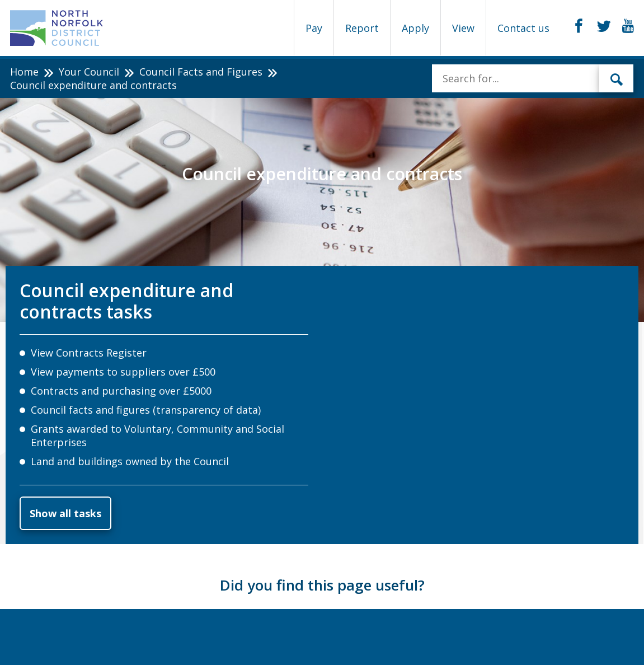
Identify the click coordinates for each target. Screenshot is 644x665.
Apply (415, 28)
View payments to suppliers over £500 (123, 372)
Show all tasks (65, 513)
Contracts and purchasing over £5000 (121, 391)
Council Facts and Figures (201, 72)
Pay (314, 28)
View (463, 28)
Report (362, 28)
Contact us (523, 28)
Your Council (89, 72)
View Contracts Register (89, 353)
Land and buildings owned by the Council (130, 461)
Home (24, 72)
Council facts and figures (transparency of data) (146, 410)
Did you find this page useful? (322, 585)
